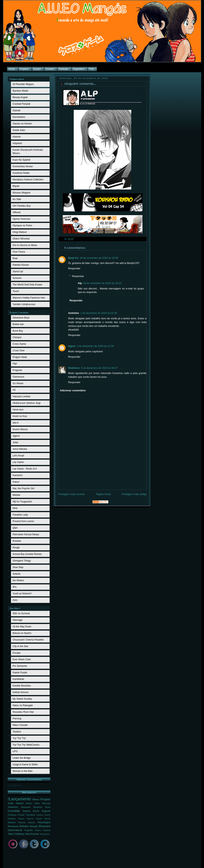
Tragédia (28, 830)
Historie (17, 137)
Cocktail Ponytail (21, 104)
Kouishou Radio (21, 173)
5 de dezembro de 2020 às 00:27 (99, 368)
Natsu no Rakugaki (23, 705)
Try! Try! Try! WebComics (26, 745)
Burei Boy (18, 331)
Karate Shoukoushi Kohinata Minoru (28, 152)
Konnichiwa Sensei (23, 166)
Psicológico (44, 822)
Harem (47, 815)
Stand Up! (18, 271)
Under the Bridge (22, 758)
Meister (16, 495)
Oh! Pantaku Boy (22, 206)
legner (72, 346)
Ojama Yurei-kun (21, 219)
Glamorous (18, 377)
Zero (15, 600)
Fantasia (12, 815)
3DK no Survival (21, 613)
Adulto (29, 803)
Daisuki (16, 110)
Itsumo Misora (20, 429)
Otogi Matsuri (20, 232)
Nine (15, 508)
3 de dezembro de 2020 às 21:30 (95, 346)
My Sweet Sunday (22, 699)
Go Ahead (18, 383)
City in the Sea (20, 646)
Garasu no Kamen (22, 124)
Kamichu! (18, 475)
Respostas (78, 276)
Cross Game (19, 344)
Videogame (45, 834)
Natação (32, 823)
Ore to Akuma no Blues (25, 245)
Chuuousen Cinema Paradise (28, 640)
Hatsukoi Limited (21, 396)
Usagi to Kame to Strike (25, 765)
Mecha (47, 819)
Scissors (17, 278)
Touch (16, 291)
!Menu (36, 800)
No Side (17, 199)
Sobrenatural (15, 830)
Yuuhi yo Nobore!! (22, 594)
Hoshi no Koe (20, 416)
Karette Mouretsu (22, 686)
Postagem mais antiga (134, 494)
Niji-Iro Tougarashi (22, 502)
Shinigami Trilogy (22, 561)
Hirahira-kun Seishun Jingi (26, 403)
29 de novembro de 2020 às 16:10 (102, 283)
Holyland (17, 143)
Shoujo (34, 826)
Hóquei (21, 819)
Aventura (13, 807)
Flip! (15, 364)
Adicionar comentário (73, 391)
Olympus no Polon (22, 226)
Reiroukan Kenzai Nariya (26, 534)
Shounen (44, 826)
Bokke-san (18, 324)
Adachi (20, 803)
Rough (16, 548)
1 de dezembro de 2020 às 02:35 (99, 313)
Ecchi (36, 811)
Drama (26, 811)
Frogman (17, 370)
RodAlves (74, 368)
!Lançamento (19, 799)
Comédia (14, 811)
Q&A (15, 528)
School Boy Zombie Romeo (27, 554)
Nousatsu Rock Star (23, 712)
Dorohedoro (19, 117)
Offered (17, 212)
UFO (15, 751)
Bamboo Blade (20, 91)
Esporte (46, 811)
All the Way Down (22, 627)
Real (15, 258)
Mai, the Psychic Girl (23, 488)
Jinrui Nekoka (20, 449)
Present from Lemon (23, 521)
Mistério (12, 822)
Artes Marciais (42, 803)
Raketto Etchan (21, 265)
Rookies (17, 541)
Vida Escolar (32, 834)
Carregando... (15, 785)
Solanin (17, 574)
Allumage (18, 620)
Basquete (26, 807)
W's (15, 587)
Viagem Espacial (42, 830)
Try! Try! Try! (19, 738)
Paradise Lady (20, 515)
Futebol (40, 815)
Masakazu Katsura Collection (28, 180)
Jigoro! (16, 436)
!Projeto (45, 799)
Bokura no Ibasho (22, 633)
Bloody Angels (20, 97)
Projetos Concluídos (19, 312)
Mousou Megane (21, 193)
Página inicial (103, 494)
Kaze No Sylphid (21, 160)
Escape (17, 653)
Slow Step (18, 567)
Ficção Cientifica (26, 815)
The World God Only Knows (27, 285)
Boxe (48, 807)
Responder (74, 269)
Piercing (17, 719)
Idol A (16, 423)
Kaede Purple (20, 673)
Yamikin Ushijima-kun (24, 304)
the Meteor (18, 580)
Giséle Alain (19, 130)
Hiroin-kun (18, 410)
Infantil (39, 819)
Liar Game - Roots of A (25, 469)
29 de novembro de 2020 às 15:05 (99, 258)
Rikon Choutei (20, 725)
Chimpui (17, 337)
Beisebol (38, 807)
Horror (30, 819)
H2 (14, 390)
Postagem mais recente (72, 494)
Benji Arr (73, 258)
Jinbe (15, 442)
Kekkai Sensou (21, 692)
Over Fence (19, 252)
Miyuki (16, 186)
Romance (13, 826)
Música (22, 822)
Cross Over (19, 351)
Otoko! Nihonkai (21, 239)
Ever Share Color (22, 659)
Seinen (24, 826)
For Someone (20, 666)
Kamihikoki (18, 679)
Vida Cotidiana (16, 834)
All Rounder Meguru (23, 84)
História (12, 819)
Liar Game (18, 462)
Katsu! (16, 482)
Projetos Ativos (17, 79)
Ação (11, 803)
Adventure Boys (21, 318)
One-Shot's (15, 608)
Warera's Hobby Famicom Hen (29, 298)
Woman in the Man (23, 771)
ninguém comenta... (80, 84)
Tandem (17, 732)
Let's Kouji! (18, 456)
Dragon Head (20, 357)
